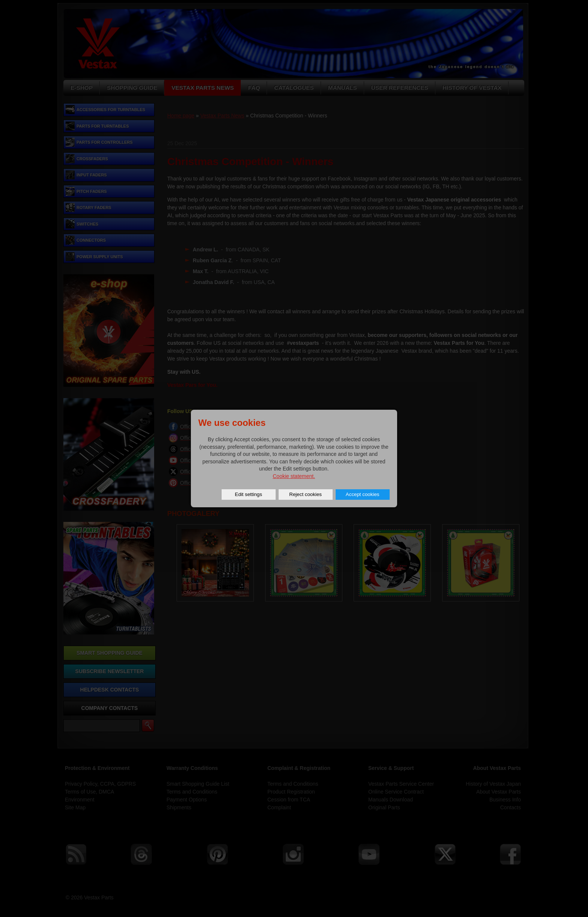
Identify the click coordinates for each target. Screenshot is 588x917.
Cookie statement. (294, 476)
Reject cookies (305, 494)
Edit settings (248, 494)
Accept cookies (363, 494)
